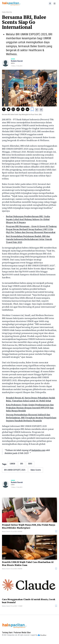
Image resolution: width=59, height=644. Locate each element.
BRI (22, 464)
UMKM (12, 464)
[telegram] (18, 109)
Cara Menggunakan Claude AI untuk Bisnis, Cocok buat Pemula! (29, 601)
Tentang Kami (7, 633)
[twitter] (9, 109)
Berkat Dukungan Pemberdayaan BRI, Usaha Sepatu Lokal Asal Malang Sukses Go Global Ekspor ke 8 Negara (28, 219)
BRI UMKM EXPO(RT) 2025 (15, 470)
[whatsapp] (13, 109)
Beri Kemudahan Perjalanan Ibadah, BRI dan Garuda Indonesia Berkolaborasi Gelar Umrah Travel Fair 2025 (29, 239)
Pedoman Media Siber (22, 633)
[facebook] (4, 109)
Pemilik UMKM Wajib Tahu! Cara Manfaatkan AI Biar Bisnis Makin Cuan (28, 564)
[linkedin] (27, 109)
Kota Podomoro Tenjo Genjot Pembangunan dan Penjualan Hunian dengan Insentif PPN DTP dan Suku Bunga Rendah (30, 408)
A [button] (37, 110)
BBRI (30, 464)
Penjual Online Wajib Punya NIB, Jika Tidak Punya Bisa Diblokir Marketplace (29, 526)
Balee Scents (36, 470)
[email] (23, 109)
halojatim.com (38, 450)
